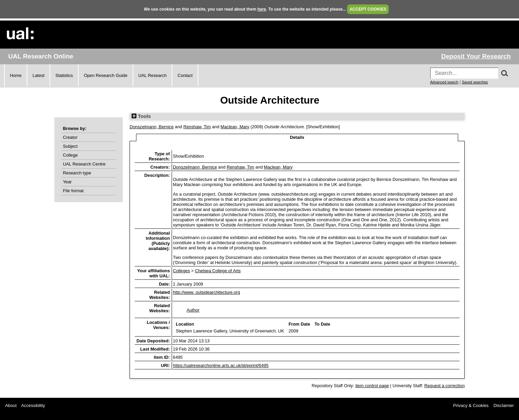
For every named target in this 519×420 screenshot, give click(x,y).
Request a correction (444, 386)
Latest (38, 75)
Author (193, 310)
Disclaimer (504, 405)
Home (16, 75)
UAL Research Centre (84, 164)
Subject (70, 146)
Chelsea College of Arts (218, 271)
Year (67, 182)
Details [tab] (297, 137)
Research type (77, 173)
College (70, 155)
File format (73, 191)
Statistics (64, 75)
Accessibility (33, 405)
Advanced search (444, 82)
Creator (70, 137)
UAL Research (153, 75)
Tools (141, 116)
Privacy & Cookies (471, 405)
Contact (185, 75)
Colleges (182, 271)
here (262, 9)
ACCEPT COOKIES (368, 9)
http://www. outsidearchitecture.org (207, 292)
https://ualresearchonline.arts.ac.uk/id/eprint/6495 (221, 365)
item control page (372, 386)
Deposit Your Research (476, 56)
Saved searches (475, 82)
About (11, 405)
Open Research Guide (105, 75)
